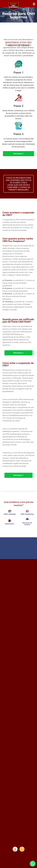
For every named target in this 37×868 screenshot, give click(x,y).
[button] (34, 4)
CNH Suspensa (27, 514)
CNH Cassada (10, 514)
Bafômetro (10, 524)
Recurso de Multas (27, 524)
